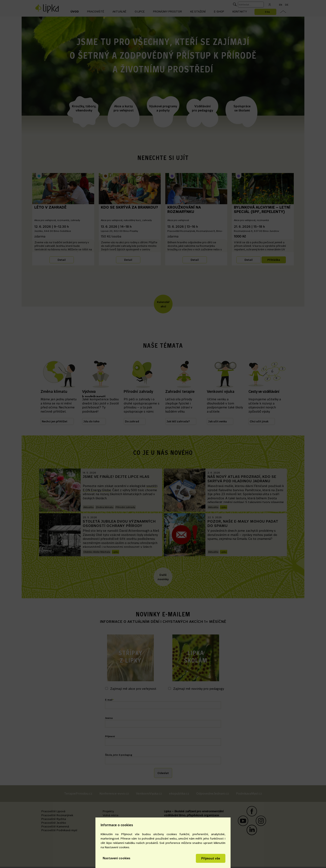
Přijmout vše (211, 858)
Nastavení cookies (117, 858)
